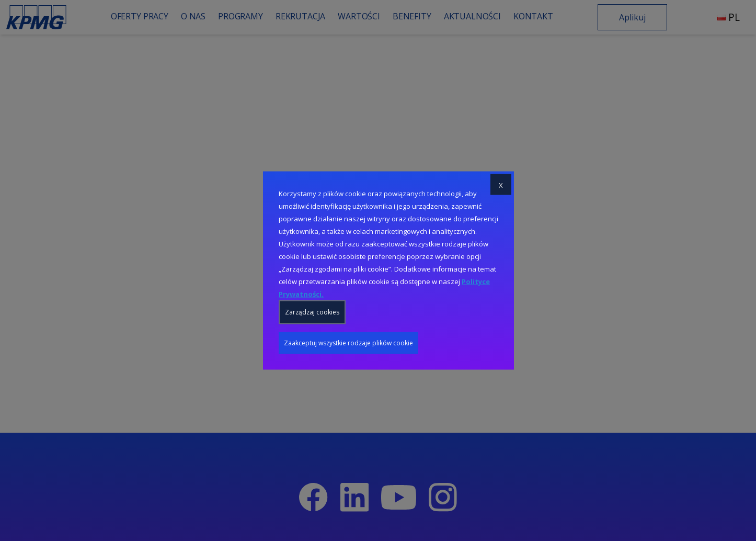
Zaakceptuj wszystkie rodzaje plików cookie (348, 343)
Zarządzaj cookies (312, 312)
